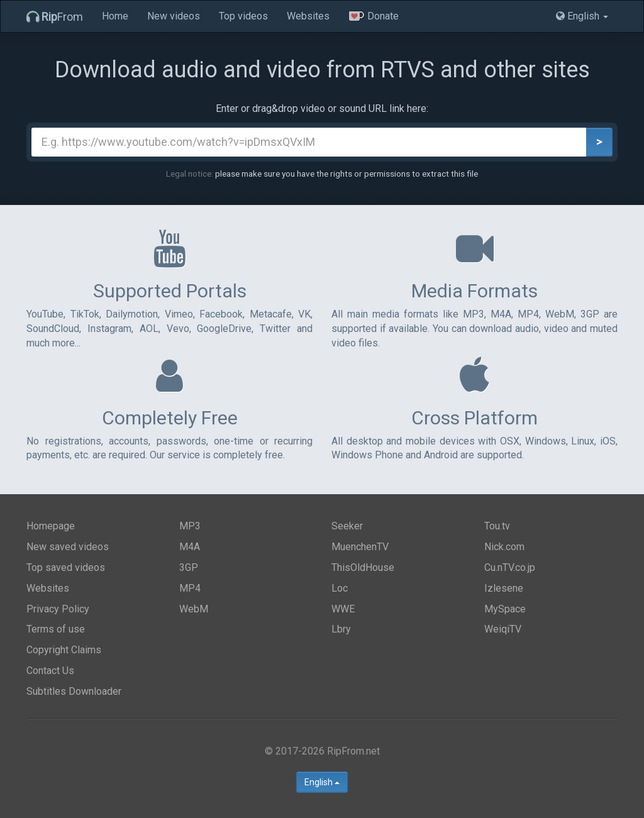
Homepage (51, 526)
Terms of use (56, 629)
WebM (194, 609)
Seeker (347, 526)
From (55, 17)
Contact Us (50, 671)
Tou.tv (497, 526)
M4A (190, 547)
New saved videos (68, 547)
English (322, 782)
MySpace (505, 609)
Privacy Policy (58, 609)
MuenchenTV (360, 547)
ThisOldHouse (363, 567)
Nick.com (504, 547)
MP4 (190, 588)
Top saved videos (66, 567)
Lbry (341, 629)
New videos (174, 16)
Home (115, 16)
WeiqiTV (503, 629)
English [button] (582, 16)
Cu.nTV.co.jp (510, 567)
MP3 (190, 526)
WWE (343, 609)
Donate (374, 16)
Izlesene (504, 588)
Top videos (243, 16)
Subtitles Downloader (74, 691)
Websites (308, 16)
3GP (189, 567)
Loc (340, 588)
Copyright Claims (64, 650)
